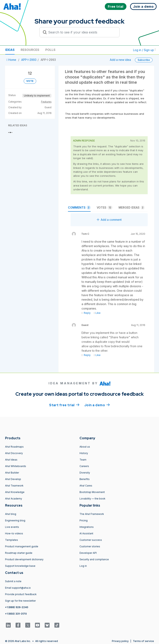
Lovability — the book (92, 499)
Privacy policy (120, 641)
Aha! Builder (12, 473)
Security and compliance (94, 559)
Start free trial (64, 405)
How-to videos (14, 533)
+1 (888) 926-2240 (17, 607)
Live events (12, 527)
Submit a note (13, 581)
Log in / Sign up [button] (144, 50)
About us (85, 447)
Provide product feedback (21, 594)
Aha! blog (11, 514)
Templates (12, 540)
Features (46, 102)
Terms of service (143, 641)
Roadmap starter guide (19, 553)
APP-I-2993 (29, 60)
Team (83, 460)
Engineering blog (15, 520)
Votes (105, 208)
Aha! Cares (86, 486)
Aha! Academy (14, 499)
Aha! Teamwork (14, 486)
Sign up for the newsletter (20, 601)
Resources (30, 50)
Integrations (87, 527)
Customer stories (90, 546)
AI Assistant (86, 533)
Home (12, 60)
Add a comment (109, 220)
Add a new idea (120, 60)
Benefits (85, 479)
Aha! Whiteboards (16, 466)
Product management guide (22, 546)
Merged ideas (132, 208)
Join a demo (97, 405)
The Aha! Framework (92, 514)
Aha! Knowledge (15, 492)
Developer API (88, 553)
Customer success (91, 540)
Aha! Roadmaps (14, 447)
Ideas (10, 50)
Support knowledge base (20, 566)
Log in (83, 566)
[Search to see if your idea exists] (81, 32)
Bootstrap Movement (92, 492)
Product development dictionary (24, 559)
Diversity (85, 473)
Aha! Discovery (14, 453)
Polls (50, 50)
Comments (79, 208)
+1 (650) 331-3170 (16, 614)
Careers (84, 466)
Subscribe (144, 60)
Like (97, 313)
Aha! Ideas (11, 460)
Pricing (84, 520)
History (84, 453)
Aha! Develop (13, 479)
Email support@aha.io (18, 588)
